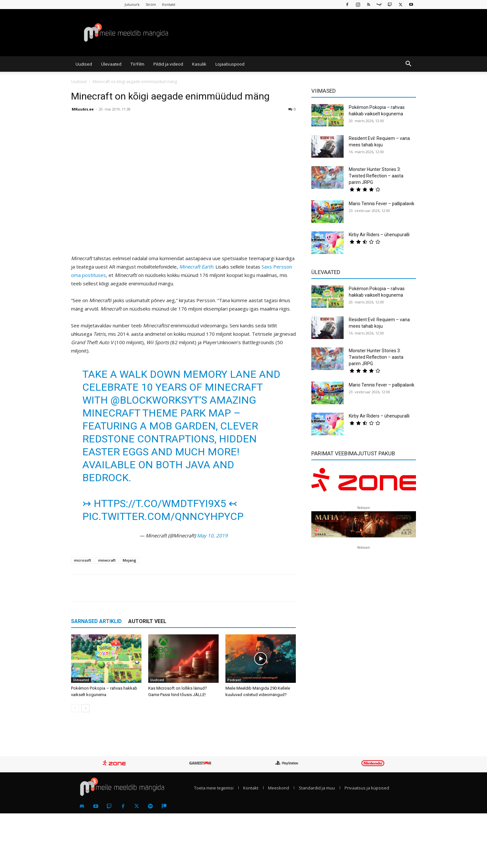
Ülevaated (111, 64)
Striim (151, 4)
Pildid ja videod (168, 64)
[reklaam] (364, 483)
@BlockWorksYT (155, 400)
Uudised (84, 64)
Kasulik (199, 64)
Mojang (130, 560)
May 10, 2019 (212, 535)
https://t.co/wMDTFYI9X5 (160, 503)
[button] (408, 64)
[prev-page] (75, 708)
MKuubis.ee (83, 109)
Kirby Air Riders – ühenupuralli (379, 235)
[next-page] (85, 708)
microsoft (83, 560)
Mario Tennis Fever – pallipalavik (382, 204)
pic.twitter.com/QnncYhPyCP (163, 516)
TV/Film (137, 64)
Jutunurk (132, 4)
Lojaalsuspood (230, 64)
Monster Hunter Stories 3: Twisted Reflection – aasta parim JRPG (376, 176)
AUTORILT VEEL (147, 621)
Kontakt (169, 4)
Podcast (234, 680)
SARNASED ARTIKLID (96, 621)
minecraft (107, 560)
